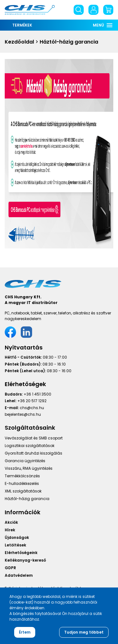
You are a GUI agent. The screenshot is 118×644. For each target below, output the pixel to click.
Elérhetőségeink (21, 553)
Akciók (11, 522)
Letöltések (15, 545)
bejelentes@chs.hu (23, 414)
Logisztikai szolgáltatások (30, 446)
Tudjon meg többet (84, 632)
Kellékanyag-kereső (25, 560)
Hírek (10, 530)
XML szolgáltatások (23, 491)
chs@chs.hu (32, 408)
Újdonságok (17, 537)
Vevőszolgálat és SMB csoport (34, 438)
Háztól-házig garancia (27, 499)
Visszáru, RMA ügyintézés (29, 468)
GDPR (10, 568)
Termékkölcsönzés (22, 476)
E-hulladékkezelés (22, 483)
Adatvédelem (19, 575)
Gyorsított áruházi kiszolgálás (34, 453)
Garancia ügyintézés (25, 461)
